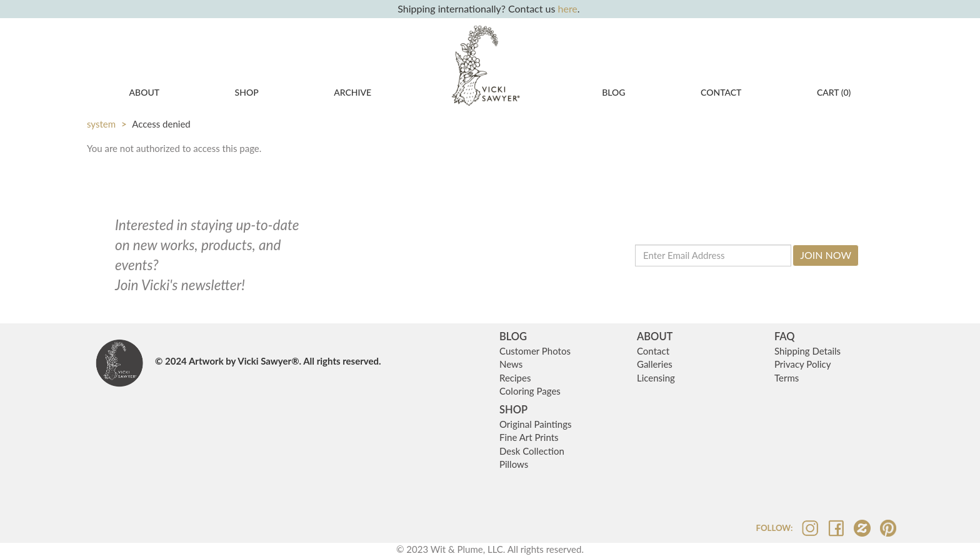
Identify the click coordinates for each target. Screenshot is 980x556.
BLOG (513, 336)
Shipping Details (807, 351)
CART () (834, 92)
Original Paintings (536, 424)
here (568, 8)
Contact (721, 92)
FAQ (785, 336)
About (145, 92)
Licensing (656, 378)
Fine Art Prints (529, 437)
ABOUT (655, 336)
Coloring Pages (530, 391)
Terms (787, 378)
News (511, 364)
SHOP (513, 410)
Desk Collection (532, 451)
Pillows (514, 464)
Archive (352, 92)
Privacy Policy (802, 364)
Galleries (655, 364)
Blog (613, 92)
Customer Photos (535, 351)
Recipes (515, 378)
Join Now (826, 255)
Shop (247, 92)
